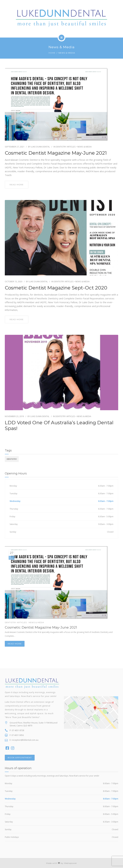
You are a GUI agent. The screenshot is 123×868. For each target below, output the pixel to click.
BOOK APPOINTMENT (20, 758)
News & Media (84, 147)
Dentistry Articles (66, 147)
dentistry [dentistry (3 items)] (12, 459)
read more (17, 185)
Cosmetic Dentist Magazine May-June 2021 (56, 153)
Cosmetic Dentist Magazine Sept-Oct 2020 (56, 288)
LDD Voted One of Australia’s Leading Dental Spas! (59, 426)
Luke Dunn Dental (40, 147)
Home (52, 53)
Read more (15, 644)
